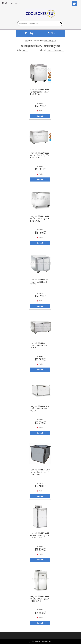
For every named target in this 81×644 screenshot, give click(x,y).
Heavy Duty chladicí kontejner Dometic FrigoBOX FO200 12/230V (40, 281)
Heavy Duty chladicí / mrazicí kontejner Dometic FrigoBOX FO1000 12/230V (39, 598)
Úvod (26, 41)
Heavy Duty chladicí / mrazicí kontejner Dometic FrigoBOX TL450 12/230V (39, 155)
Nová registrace (16, 3)
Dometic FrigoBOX (50, 41)
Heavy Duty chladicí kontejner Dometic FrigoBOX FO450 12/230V (40, 345)
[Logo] (41, 13)
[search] (61, 24)
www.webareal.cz (47, 641)
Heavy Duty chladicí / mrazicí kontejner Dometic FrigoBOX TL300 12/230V (39, 218)
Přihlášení (6, 3)
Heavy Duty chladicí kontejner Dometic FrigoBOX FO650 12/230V (40, 408)
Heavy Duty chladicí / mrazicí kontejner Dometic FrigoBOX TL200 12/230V (39, 91)
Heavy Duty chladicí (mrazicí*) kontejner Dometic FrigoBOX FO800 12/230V (40, 471)
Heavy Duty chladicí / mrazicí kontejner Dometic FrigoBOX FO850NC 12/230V (39, 535)
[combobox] (50, 50)
